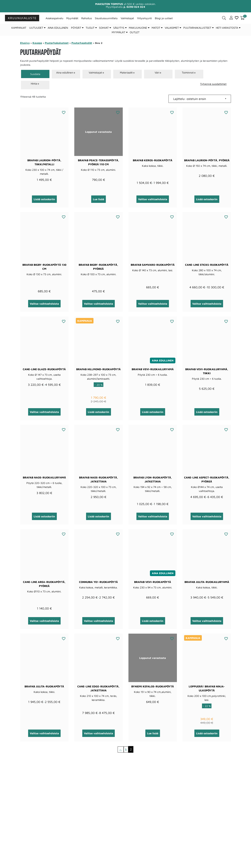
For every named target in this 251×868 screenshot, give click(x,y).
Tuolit (90, 28)
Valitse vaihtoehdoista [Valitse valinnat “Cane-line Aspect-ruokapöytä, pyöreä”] (207, 516)
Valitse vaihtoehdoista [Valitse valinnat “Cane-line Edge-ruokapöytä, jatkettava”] (99, 733)
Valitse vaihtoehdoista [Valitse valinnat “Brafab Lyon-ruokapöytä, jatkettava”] (153, 516)
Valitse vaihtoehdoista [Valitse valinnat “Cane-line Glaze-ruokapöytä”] (44, 412)
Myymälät (72, 18)
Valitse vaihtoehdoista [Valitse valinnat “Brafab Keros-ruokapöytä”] (153, 199)
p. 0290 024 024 (134, 7)
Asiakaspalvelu (54, 18)
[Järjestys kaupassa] (200, 99)
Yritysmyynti (144, 18)
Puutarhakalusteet (197, 28)
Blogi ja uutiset (164, 18)
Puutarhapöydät (82, 43)
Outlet (135, 32)
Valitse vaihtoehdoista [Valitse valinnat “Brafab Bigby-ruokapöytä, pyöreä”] (99, 304)
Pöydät (76, 28)
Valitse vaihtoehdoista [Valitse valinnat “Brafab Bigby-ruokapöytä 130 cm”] (44, 304)
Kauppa (37, 43)
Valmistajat (127, 18)
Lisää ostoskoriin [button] (44, 199)
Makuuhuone (138, 28)
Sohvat (104, 28)
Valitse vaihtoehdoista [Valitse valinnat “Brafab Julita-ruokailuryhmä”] (207, 621)
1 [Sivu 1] (126, 749)
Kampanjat (19, 28)
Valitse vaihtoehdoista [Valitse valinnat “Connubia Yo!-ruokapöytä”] (99, 621)
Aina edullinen (58, 28)
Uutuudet (36, 28)
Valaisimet (172, 28)
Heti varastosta (227, 28)
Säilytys (119, 28)
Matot (156, 28)
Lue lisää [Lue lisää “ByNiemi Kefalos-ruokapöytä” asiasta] (153, 733)
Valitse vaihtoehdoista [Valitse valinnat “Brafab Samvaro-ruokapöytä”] (153, 304)
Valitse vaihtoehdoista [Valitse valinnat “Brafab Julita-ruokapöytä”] (44, 733)
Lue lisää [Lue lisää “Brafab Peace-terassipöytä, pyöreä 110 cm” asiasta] (99, 199)
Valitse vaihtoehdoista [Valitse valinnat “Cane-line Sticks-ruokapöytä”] (207, 304)
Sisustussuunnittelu (106, 18)
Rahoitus (87, 18)
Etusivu (25, 43)
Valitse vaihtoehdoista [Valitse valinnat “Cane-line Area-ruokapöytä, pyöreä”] (44, 621)
